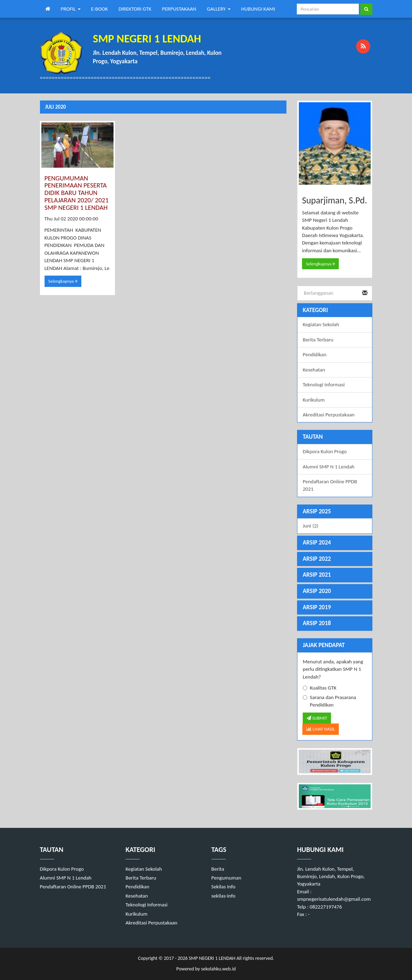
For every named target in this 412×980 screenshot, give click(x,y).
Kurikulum (314, 400)
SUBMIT (317, 718)
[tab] (335, 512)
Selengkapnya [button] (63, 281)
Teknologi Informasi (324, 385)
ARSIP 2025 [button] (317, 511)
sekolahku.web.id (219, 969)
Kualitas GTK (320, 688)
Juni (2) (311, 526)
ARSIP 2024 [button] (317, 543)
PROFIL (71, 9)
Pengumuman (227, 878)
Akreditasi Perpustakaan (329, 415)
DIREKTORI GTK (135, 9)
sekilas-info (224, 896)
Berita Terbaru (318, 340)
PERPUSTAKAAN (179, 9)
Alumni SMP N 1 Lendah (329, 467)
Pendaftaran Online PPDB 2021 (330, 485)
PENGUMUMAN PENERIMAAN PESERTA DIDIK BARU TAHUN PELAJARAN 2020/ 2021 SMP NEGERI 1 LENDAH (77, 193)
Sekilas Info (224, 887)
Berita (218, 869)
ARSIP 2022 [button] (317, 559)
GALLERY (219, 9)
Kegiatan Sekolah (321, 324)
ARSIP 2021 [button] (317, 575)
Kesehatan (314, 370)
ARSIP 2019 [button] (317, 607)
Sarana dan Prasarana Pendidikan (329, 701)
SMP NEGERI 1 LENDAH (212, 958)
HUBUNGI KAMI (258, 9)
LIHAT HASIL (321, 729)
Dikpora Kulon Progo (325, 451)
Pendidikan (315, 354)
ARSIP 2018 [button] (317, 623)
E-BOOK (100, 9)
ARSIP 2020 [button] (317, 591)
